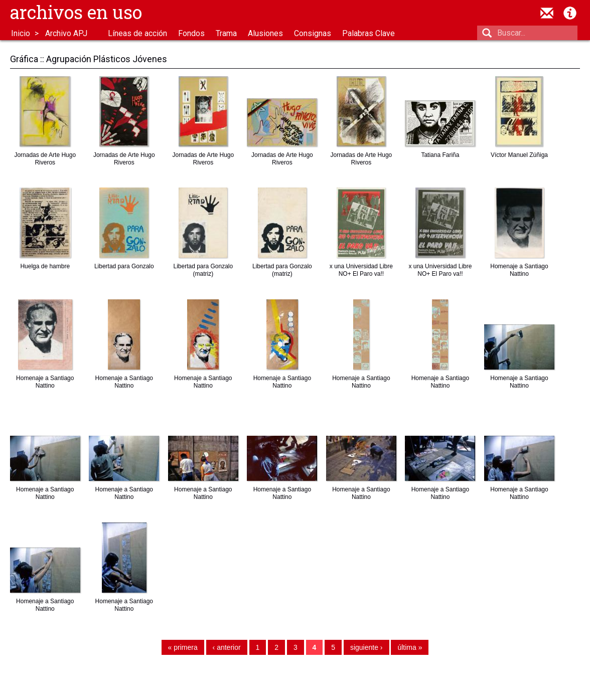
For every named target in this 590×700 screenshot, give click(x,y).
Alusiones (265, 33)
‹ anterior (227, 648)
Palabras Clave (368, 33)
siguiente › (366, 648)
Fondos (191, 33)
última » (410, 648)
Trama (226, 33)
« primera (183, 648)
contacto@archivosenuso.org (547, 13)
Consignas (313, 33)
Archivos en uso (76, 12)
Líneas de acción (137, 33)
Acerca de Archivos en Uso (570, 13)
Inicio (21, 33)
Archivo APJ (66, 33)
